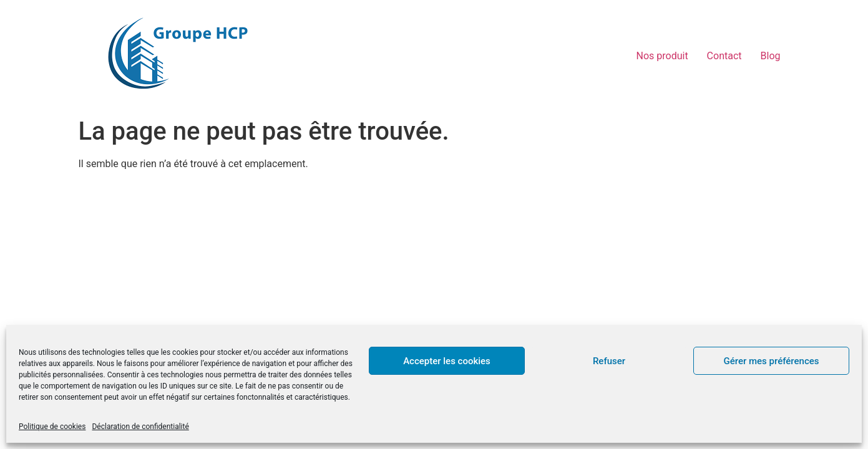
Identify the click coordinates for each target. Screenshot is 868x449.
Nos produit (662, 56)
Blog (771, 56)
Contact (724, 56)
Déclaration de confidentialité (140, 427)
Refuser (609, 361)
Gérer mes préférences (772, 361)
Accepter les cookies (447, 361)
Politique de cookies (52, 427)
